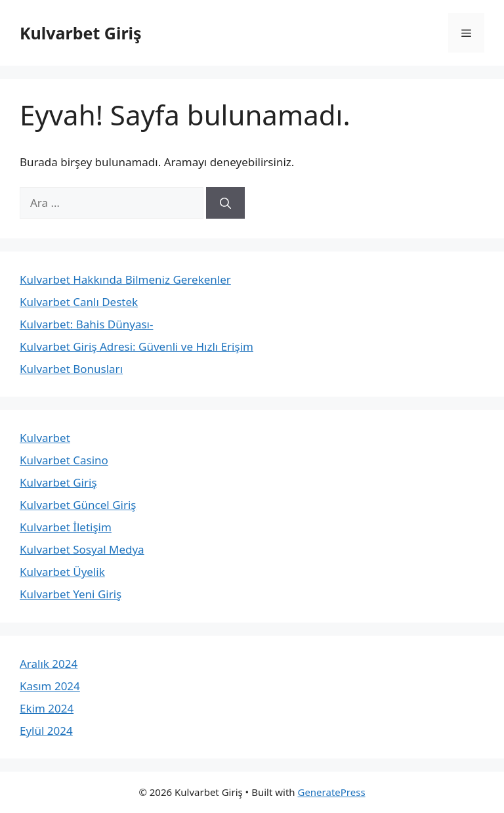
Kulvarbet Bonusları (71, 369)
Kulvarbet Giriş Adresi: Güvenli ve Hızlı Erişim (136, 346)
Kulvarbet (45, 438)
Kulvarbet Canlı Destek (79, 302)
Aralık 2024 (49, 664)
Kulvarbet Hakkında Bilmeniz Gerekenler (125, 279)
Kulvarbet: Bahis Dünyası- (86, 324)
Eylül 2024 (46, 731)
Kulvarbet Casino (64, 460)
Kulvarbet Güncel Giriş (78, 505)
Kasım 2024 (50, 686)
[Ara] (225, 203)
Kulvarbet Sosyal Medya (82, 549)
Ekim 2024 (47, 708)
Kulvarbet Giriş (81, 33)
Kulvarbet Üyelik (62, 572)
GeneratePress (331, 792)
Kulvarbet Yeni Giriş (71, 594)
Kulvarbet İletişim (66, 527)
